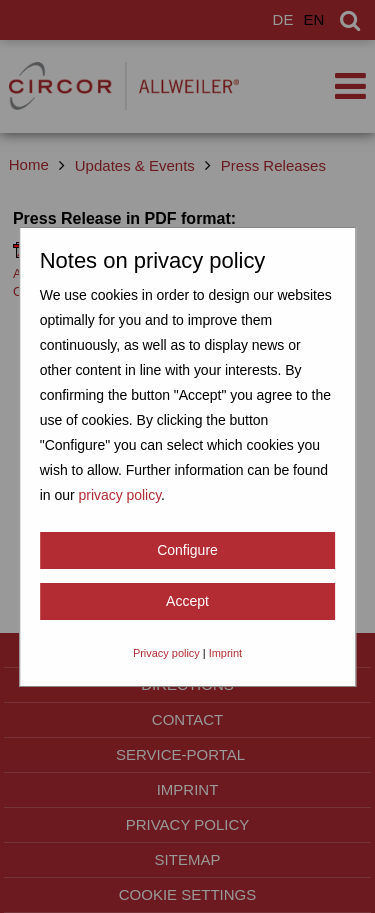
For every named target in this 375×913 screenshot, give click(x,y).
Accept (187, 601)
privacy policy (119, 495)
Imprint (225, 653)
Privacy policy (166, 653)
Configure (187, 550)
